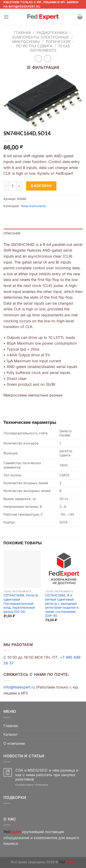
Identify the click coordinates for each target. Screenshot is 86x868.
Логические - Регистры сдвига (45, 44)
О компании (14, 743)
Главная (22, 33)
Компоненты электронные (41, 37)
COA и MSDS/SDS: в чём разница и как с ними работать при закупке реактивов (47, 775)
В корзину (41, 186)
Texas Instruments (50, 48)
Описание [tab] (12, 233)
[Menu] (6, 17)
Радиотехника (52, 33)
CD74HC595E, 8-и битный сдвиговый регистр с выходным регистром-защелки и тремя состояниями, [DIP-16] (62, 605)
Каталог (11, 734)
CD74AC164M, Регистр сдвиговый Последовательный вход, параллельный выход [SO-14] (21, 603)
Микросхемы (26, 42)
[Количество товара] (13, 186)
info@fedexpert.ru (24, 7)
